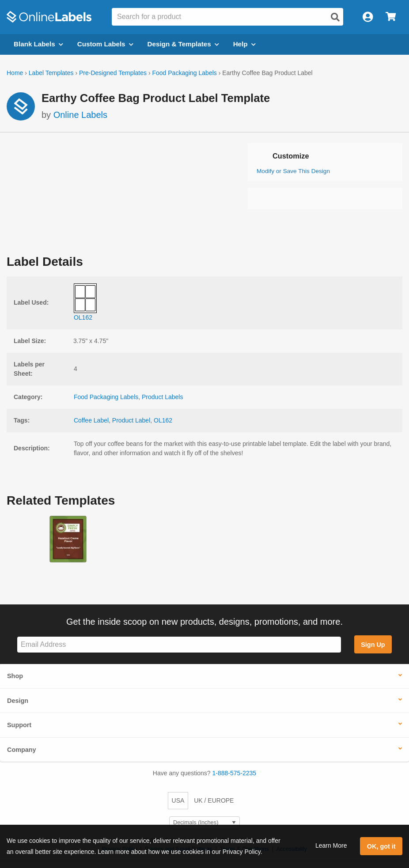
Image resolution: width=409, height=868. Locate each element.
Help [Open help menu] (244, 44)
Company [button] (22, 750)
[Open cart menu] (391, 17)
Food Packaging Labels (184, 73)
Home (15, 73)
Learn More (331, 845)
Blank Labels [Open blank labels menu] (38, 44)
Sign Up (373, 645)
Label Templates (51, 73)
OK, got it (381, 846)
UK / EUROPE (214, 800)
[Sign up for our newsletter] (179, 645)
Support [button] (19, 725)
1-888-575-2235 (235, 773)
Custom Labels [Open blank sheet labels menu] (105, 44)
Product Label (131, 420)
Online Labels (80, 115)
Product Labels (162, 397)
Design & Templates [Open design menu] (183, 44)
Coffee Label (91, 420)
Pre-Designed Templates (113, 73)
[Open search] (335, 17)
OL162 (163, 420)
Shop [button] (15, 676)
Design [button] (18, 701)
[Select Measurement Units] (204, 823)
